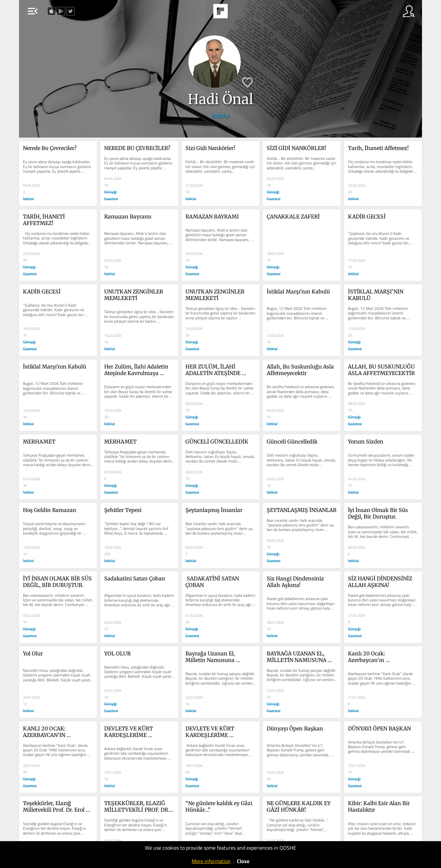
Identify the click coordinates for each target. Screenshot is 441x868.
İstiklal (220, 115)
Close (243, 861)
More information (211, 861)
